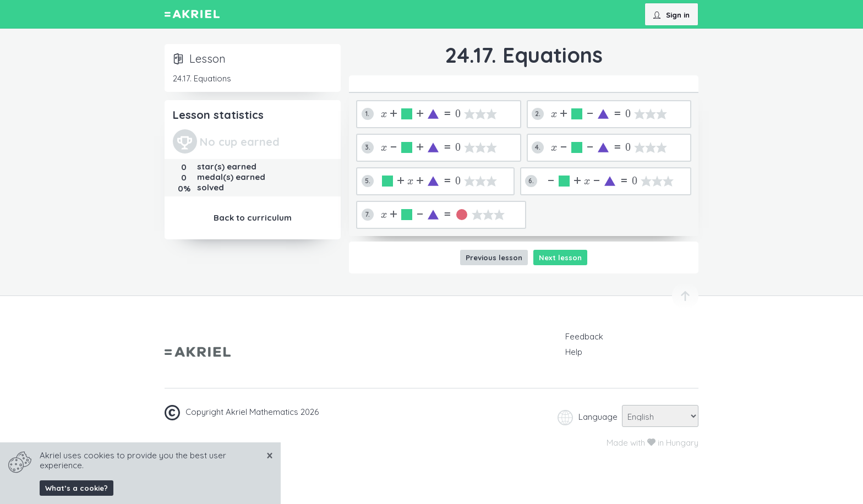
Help (574, 352)
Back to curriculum (253, 218)
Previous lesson (494, 258)
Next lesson (560, 258)
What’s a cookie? (77, 488)
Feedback (584, 336)
